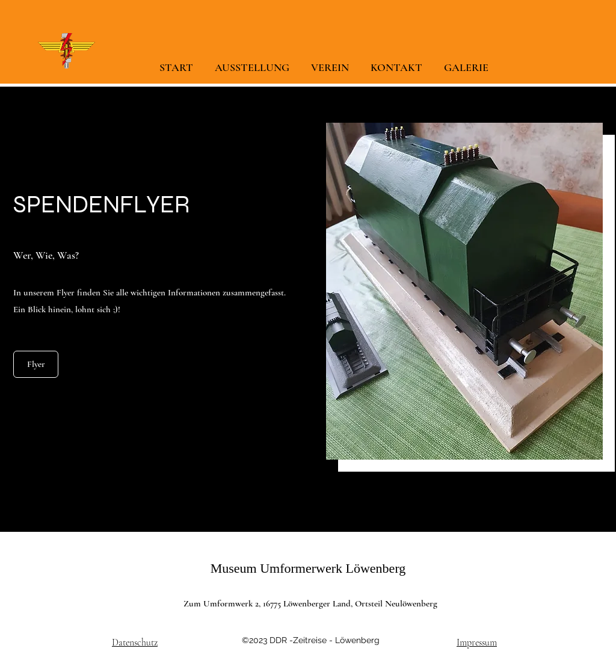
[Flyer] (36, 364)
